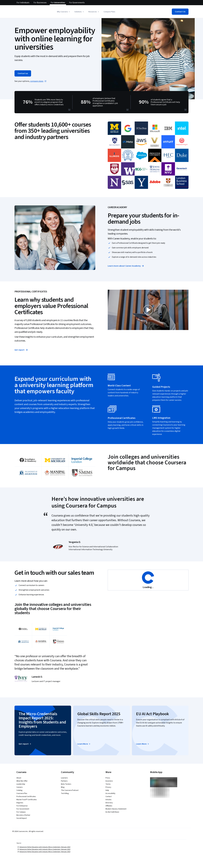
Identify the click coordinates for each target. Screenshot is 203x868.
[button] (64, 12)
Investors (109, 781)
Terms (108, 784)
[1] (69, 110)
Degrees (20, 803)
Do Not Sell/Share (112, 812)
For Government (23, 809)
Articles (108, 800)
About (19, 778)
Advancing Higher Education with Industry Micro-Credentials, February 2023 (45, 847)
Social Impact (22, 818)
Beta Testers (66, 784)
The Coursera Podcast (70, 790)
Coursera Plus (22, 793)
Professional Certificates (26, 797)
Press (108, 778)
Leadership (21, 784)
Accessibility (110, 793)
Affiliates (109, 806)
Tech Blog (65, 793)
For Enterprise (22, 806)
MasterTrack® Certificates (27, 800)
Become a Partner (23, 815)
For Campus (21, 812)
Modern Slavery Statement (116, 809)
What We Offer (22, 781)
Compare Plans (109, 12)
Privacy (108, 787)
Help (107, 790)
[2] (127, 110)
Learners (64, 778)
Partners (64, 781)
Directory (109, 803)
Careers (20, 787)
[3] (185, 110)
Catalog (19, 790)
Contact (109, 797)
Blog (63, 787)
